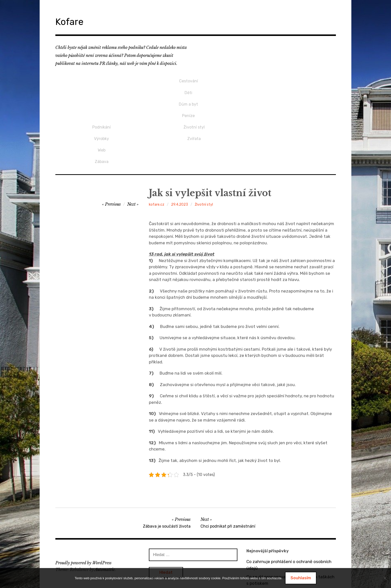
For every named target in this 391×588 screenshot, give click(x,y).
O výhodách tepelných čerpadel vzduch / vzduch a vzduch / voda (287, 540)
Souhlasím (301, 578)
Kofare (74, 21)
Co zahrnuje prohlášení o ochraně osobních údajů (289, 509)
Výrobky (194, 88)
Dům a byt (102, 96)
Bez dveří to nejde (264, 552)
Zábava (194, 104)
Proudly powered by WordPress (83, 507)
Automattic (105, 514)
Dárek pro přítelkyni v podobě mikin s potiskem (283, 564)
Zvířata (287, 88)
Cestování (101, 79)
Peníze (102, 104)
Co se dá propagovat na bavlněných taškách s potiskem (290, 525)
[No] (385, 578)
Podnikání (194, 79)
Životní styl (287, 79)
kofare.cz (157, 149)
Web (194, 96)
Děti (102, 88)
